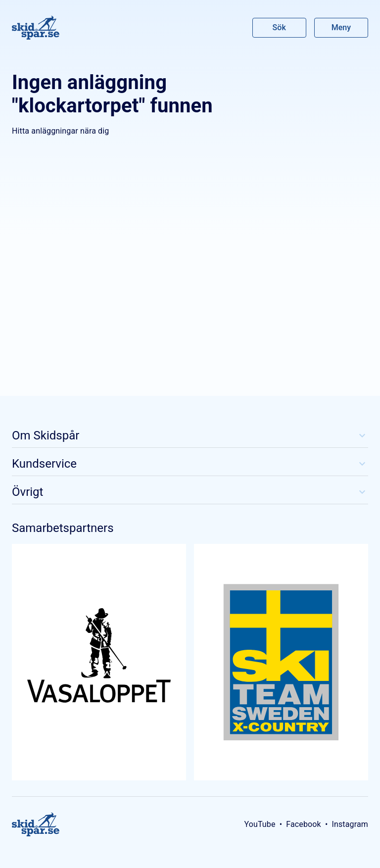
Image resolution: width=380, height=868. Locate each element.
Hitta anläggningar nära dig (60, 131)
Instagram (350, 824)
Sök (280, 27)
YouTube (260, 824)
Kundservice (190, 464)
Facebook (304, 824)
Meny (341, 27)
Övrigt (190, 492)
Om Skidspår (190, 435)
